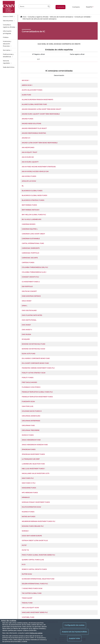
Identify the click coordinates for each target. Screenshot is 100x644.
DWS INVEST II (27, 330)
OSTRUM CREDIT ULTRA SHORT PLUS (35, 541)
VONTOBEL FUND (28, 617)
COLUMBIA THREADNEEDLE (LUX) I (34, 272)
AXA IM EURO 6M (28, 157)
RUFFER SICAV (27, 574)
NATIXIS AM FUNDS (29, 517)
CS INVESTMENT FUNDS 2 (31, 282)
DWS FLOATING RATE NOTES (32, 315)
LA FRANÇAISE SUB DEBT (31, 459)
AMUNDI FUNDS (27, 119)
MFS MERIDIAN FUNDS (30, 493)
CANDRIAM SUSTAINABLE (31, 239)
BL (23, 186)
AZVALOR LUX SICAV (29, 181)
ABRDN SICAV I (27, 85)
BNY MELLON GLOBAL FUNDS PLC (34, 215)
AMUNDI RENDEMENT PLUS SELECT (34, 128)
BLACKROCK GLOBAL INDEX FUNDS (34, 195)
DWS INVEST (26, 325)
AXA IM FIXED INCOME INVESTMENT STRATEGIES (39, 167)
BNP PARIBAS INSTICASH (31, 210)
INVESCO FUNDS (28, 435)
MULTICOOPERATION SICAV (31, 507)
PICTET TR (25, 550)
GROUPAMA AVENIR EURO (31, 416)
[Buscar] (49, 6)
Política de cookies (36, 633)
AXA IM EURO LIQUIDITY (30, 162)
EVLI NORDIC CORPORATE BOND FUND (36, 358)
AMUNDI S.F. (26, 138)
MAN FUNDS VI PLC (29, 483)
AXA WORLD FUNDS (29, 176)
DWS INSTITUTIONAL (29, 320)
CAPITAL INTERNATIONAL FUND (33, 243)
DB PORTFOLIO (27, 286)
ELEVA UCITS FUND (29, 354)
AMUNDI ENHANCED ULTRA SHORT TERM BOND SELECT (41, 109)
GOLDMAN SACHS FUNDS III (32, 411)
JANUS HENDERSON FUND (31, 440)
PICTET (24, 545)
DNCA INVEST (27, 301)
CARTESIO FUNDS (28, 263)
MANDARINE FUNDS (29, 488)
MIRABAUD (26, 497)
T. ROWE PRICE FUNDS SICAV (32, 588)
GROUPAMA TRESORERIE (31, 430)
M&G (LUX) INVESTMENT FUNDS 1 (33, 469)
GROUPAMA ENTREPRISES (31, 421)
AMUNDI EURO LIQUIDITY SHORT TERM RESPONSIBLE (41, 114)
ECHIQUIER (26, 339)
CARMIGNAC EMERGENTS (31, 248)
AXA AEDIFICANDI (28, 148)
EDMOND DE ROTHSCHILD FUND (33, 344)
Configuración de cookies (74, 625)
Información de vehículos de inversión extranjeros (40, 19)
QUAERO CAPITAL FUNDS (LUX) (33, 560)
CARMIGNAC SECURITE (30, 258)
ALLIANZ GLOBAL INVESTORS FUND (34, 104)
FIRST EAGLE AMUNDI (29, 382)
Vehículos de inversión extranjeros (61, 17)
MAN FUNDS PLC (28, 478)
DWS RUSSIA (26, 334)
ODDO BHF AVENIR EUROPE (32, 536)
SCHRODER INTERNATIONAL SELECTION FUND (38, 579)
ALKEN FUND (26, 95)
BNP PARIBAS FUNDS (29, 205)
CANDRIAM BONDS (29, 224)
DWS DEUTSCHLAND (29, 310)
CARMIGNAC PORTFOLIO (30, 253)
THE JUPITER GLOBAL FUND (32, 593)
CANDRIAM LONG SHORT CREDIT (33, 234)
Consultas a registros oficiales (38, 17)
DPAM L (25, 306)
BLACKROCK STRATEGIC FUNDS (33, 200)
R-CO (24, 564)
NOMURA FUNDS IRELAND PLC (33, 526)
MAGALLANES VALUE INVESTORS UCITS (36, 473)
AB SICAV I (25, 80)
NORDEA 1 (25, 531)
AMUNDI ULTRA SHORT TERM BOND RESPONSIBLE (40, 143)
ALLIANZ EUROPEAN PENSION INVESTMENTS (37, 100)
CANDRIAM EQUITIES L (30, 229)
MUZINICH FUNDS (28, 512)
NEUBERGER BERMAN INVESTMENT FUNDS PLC (39, 521)
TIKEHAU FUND (27, 603)
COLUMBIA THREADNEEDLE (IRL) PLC (35, 267)
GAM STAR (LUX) (27, 406)
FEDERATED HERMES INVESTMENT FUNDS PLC (38, 368)
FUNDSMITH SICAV (28, 402)
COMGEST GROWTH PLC (30, 277)
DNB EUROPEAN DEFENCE (31, 296)
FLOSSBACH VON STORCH (31, 387)
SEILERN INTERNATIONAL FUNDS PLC (35, 584)
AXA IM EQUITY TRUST (29, 152)
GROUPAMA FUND (28, 425)
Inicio (24, 17)
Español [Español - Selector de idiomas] (89, 7)
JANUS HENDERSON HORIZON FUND (35, 445)
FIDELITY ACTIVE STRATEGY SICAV (34, 373)
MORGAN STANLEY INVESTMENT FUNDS (36, 502)
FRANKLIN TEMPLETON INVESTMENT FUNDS (37, 397)
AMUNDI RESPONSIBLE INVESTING (34, 133)
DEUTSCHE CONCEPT (29, 291)
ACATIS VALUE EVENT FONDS (32, 90)
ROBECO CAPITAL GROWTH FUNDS (34, 569)
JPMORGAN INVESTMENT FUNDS (33, 454)
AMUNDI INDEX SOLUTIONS (31, 124)
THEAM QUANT (27, 598)
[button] (9, 17)
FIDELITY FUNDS (28, 378)
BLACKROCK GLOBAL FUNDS (32, 191)
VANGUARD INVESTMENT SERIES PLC (35, 612)
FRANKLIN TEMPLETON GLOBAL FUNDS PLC (37, 392)
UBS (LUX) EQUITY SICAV (30, 608)
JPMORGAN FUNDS (29, 449)
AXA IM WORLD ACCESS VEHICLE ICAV (35, 171)
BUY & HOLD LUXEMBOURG (32, 219)
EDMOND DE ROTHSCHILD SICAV (33, 349)
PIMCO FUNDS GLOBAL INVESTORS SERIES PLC (38, 555)
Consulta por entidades (82, 17)
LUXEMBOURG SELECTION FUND (33, 464)
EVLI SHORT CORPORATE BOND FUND (35, 363)
